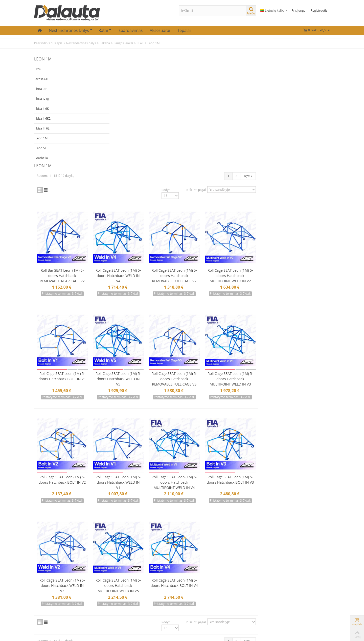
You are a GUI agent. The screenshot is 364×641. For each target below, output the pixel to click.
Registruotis (319, 10)
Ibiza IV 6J (42, 99)
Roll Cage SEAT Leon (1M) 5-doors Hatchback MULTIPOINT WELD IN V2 (302, 166)
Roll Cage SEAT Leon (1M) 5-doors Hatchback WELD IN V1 (192, 370)
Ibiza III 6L (42, 128)
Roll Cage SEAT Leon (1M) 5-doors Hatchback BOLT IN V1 (138, 268)
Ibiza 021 (42, 89)
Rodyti (237, 82)
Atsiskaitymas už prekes (157, 593)
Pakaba (105, 43)
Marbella (42, 158)
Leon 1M (41, 138)
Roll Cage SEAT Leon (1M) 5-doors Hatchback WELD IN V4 (192, 166)
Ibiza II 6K (42, 109)
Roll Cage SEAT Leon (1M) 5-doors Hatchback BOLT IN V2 (138, 370)
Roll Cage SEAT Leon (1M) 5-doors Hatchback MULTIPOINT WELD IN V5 (192, 473)
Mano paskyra (98, 573)
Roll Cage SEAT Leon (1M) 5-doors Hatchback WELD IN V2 (138, 473)
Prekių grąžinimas (152, 586)
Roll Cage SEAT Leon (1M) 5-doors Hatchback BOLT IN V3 (302, 370)
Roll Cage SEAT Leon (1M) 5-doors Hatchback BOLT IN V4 (247, 473)
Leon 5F (41, 148)
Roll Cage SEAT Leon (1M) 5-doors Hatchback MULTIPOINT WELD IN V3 (302, 268)
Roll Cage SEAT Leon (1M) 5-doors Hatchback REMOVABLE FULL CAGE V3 (247, 268)
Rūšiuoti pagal (267, 82)
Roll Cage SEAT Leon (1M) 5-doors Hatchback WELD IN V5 (192, 268)
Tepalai (184, 30)
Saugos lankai (123, 43)
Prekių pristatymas (152, 580)
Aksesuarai (160, 30)
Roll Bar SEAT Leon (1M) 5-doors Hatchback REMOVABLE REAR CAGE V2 (138, 166)
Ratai (105, 30)
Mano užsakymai (100, 580)
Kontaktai (145, 573)
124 (38, 69)
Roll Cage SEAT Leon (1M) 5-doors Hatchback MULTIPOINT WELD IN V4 (247, 370)
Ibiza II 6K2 (43, 119)
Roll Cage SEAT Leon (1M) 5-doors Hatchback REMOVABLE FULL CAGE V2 (247, 166)
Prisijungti (298, 10)
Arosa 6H (42, 79)
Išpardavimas (130, 30)
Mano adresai (98, 593)
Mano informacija (101, 586)
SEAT (140, 43)
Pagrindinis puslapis (48, 43)
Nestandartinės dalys (71, 30)
